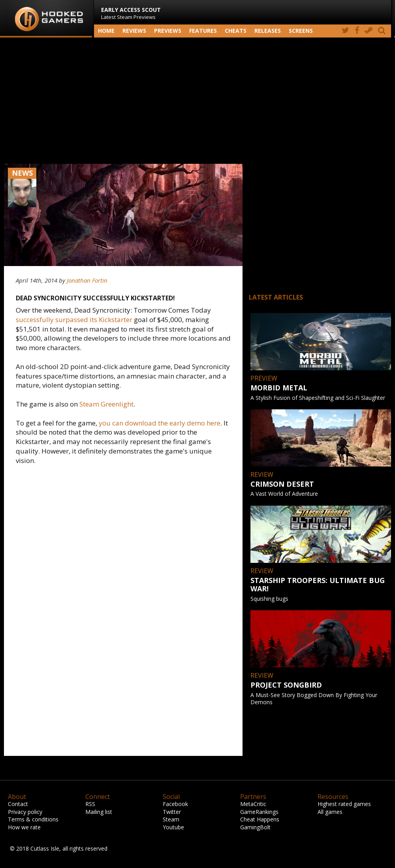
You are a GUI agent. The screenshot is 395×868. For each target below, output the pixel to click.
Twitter (172, 812)
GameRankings (259, 812)
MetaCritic (253, 804)
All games (330, 812)
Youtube (173, 827)
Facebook (175, 804)
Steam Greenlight (106, 404)
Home (106, 31)
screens (301, 31)
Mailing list (99, 812)
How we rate (24, 827)
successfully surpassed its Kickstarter (74, 320)
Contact (18, 804)
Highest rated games (344, 804)
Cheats (236, 31)
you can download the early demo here (160, 423)
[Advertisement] (197, 101)
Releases (268, 31)
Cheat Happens (260, 819)
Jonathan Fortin (87, 280)
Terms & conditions (33, 819)
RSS (90, 804)
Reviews (134, 31)
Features (203, 31)
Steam (171, 819)
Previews (168, 31)
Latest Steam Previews (131, 13)
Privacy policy (25, 812)
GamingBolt (255, 827)
